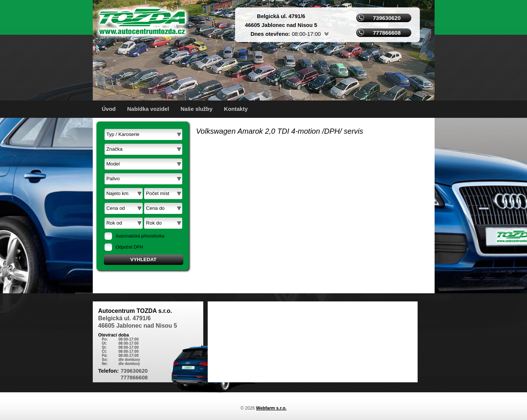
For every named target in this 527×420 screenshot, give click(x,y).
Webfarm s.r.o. (271, 408)
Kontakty (236, 109)
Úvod (109, 109)
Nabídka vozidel (148, 109)
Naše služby (196, 109)
